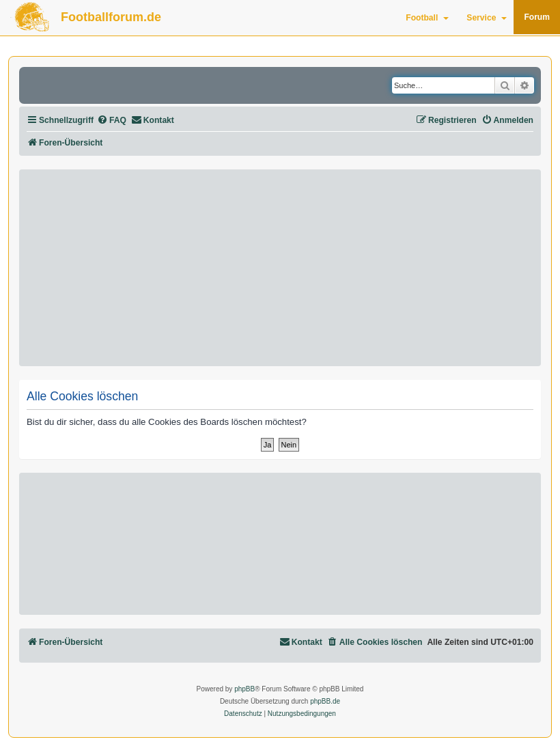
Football (427, 18)
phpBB (244, 689)
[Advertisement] (280, 268)
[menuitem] (112, 121)
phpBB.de (325, 701)
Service (487, 18)
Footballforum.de (111, 17)
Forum (537, 17)
